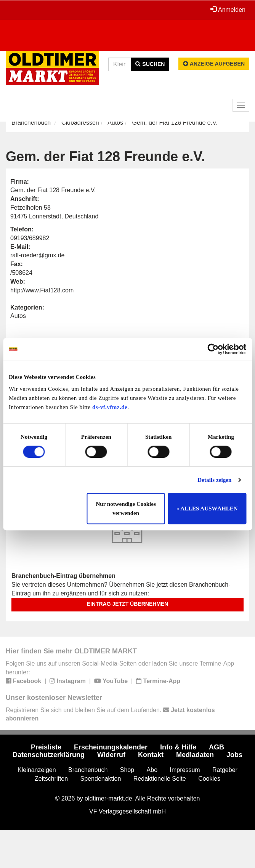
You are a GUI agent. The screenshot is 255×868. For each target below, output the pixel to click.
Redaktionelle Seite (160, 779)
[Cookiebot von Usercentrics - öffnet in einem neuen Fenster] (213, 349)
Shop (127, 770)
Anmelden (228, 10)
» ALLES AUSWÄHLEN (207, 509)
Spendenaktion (101, 779)
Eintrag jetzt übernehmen (128, 604)
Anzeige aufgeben (214, 64)
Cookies (209, 779)
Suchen (150, 64)
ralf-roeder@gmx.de (38, 255)
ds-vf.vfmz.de (110, 407)
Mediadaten (195, 755)
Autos (115, 123)
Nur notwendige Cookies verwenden (126, 509)
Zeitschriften (51, 779)
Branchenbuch (31, 123)
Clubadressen (80, 123)
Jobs (234, 755)
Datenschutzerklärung (49, 755)
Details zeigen (214, 480)
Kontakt (151, 755)
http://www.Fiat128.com (42, 290)
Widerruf (111, 755)
